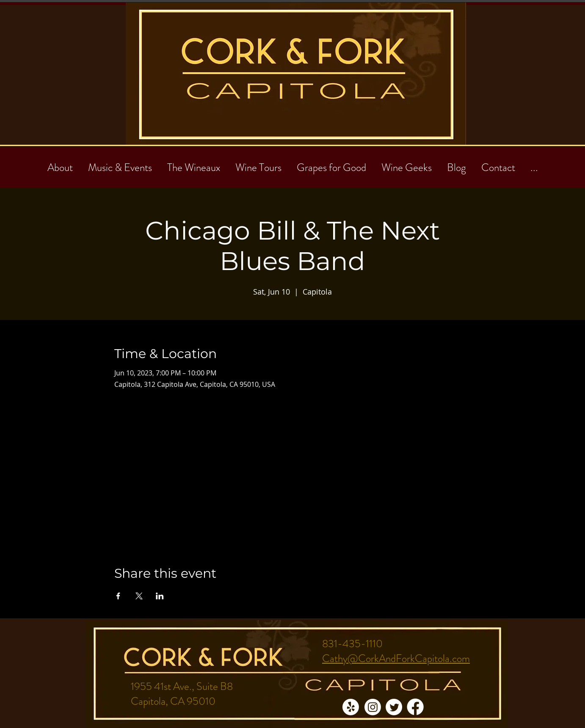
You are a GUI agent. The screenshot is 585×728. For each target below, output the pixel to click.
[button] (498, 164)
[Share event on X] (139, 596)
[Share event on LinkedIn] (160, 596)
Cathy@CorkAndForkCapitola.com (396, 659)
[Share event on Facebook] (118, 596)
